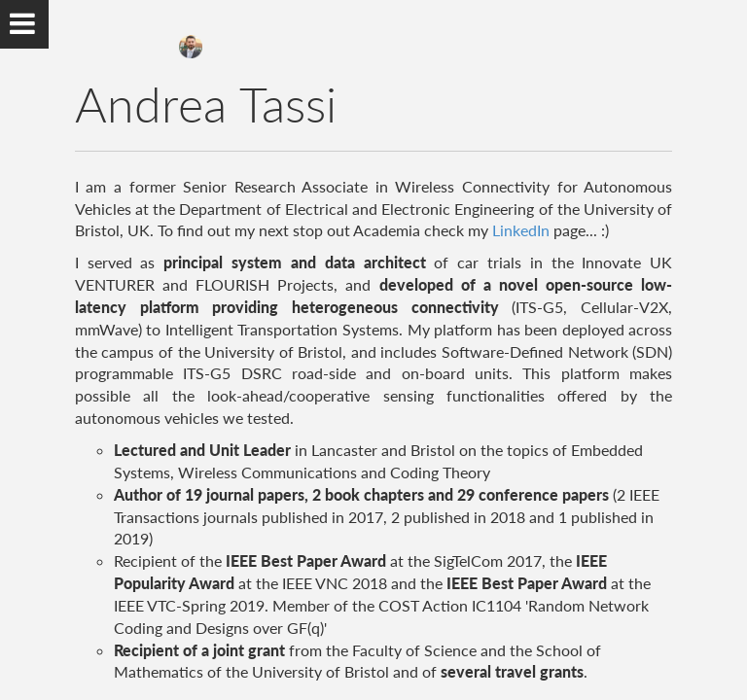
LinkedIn (521, 230)
